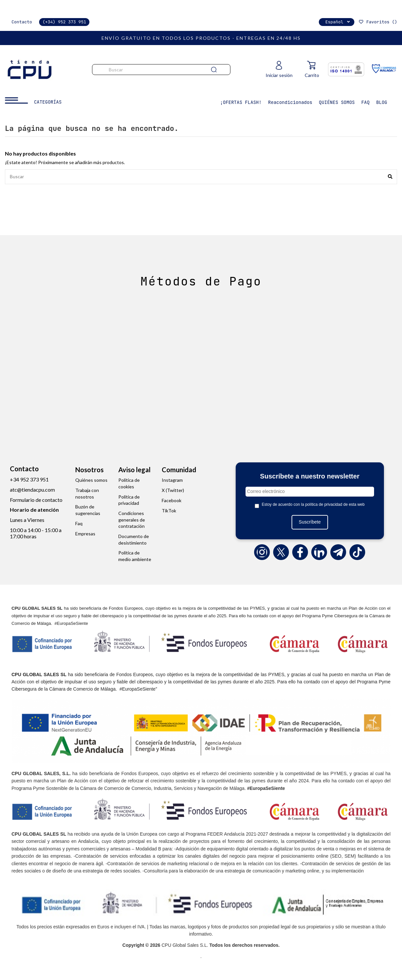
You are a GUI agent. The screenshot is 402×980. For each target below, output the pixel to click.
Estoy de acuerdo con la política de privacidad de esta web (313, 505)
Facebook (172, 501)
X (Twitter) (173, 490)
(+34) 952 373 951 (64, 22)
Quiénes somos (91, 480)
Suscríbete (310, 522)
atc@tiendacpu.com (32, 490)
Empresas (85, 534)
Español (338, 22)
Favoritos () (378, 22)
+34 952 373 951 (29, 480)
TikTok (169, 511)
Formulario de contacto (36, 500)
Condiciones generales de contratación (132, 520)
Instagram (172, 480)
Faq (79, 524)
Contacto (22, 22)
